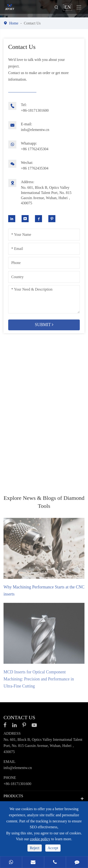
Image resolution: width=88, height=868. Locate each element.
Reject (35, 848)
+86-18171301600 (40, 107)
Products (13, 796)
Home (14, 23)
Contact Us (32, 23)
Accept (53, 848)
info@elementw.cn (40, 126)
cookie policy (40, 839)
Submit (44, 323)
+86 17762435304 (40, 146)
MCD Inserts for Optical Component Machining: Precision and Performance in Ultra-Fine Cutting (39, 682)
